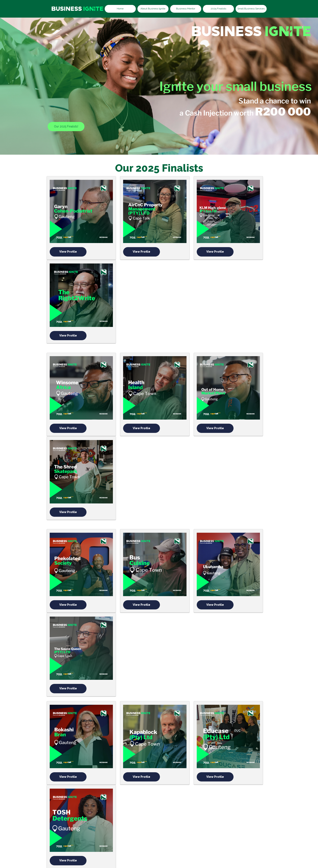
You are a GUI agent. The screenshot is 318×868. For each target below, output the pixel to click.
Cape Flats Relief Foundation (125, 673)
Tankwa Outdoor (68, 746)
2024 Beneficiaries (168, 836)
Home (120, 9)
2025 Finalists (218, 9)
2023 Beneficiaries (134, 836)
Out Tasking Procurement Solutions (240, 673)
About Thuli (105, 836)
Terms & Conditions (245, 836)
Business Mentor (186, 9)
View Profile (68, 236)
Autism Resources (125, 599)
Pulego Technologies (183, 673)
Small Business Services (251, 9)
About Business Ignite (153, 9)
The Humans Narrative (125, 746)
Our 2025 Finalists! (66, 126)
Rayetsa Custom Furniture (68, 673)
